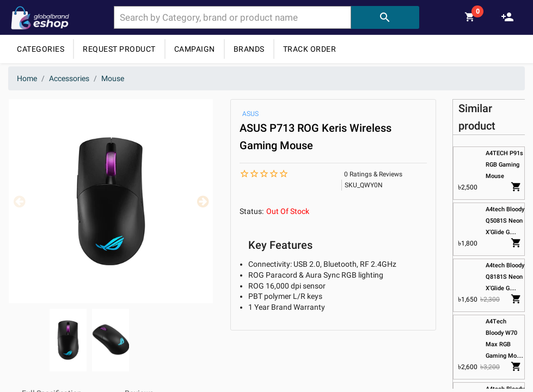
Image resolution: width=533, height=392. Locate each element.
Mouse (113, 78)
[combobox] (232, 17)
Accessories (69, 78)
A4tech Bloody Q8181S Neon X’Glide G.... (505, 277)
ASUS (250, 114)
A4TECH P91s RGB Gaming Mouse (504, 165)
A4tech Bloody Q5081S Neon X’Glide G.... (505, 221)
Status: (252, 211)
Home (27, 78)
